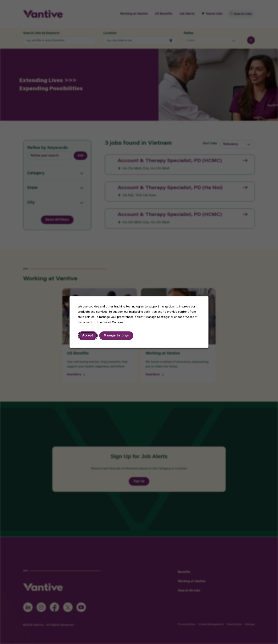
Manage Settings (117, 336)
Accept (88, 336)
